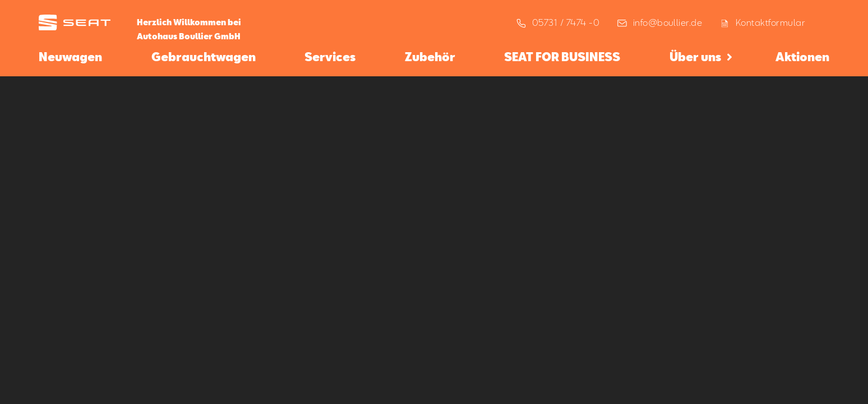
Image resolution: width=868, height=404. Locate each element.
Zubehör (430, 57)
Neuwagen (70, 57)
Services (330, 57)
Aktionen (802, 57)
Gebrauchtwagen (204, 57)
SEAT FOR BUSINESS (562, 57)
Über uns (695, 57)
